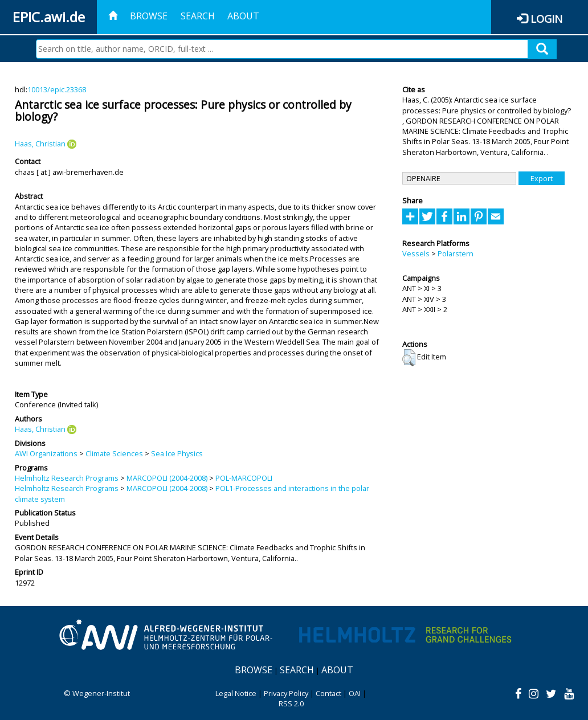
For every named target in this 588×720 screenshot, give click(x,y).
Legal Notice (236, 693)
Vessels (416, 253)
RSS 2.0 (291, 703)
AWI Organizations (46, 453)
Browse (149, 16)
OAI (355, 693)
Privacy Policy (286, 693)
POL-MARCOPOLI (244, 478)
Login (546, 19)
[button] (409, 358)
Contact (328, 693)
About (243, 16)
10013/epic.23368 (57, 89)
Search (198, 16)
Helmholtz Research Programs (67, 478)
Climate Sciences (114, 453)
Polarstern (456, 253)
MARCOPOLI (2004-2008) (167, 478)
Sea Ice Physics (177, 453)
